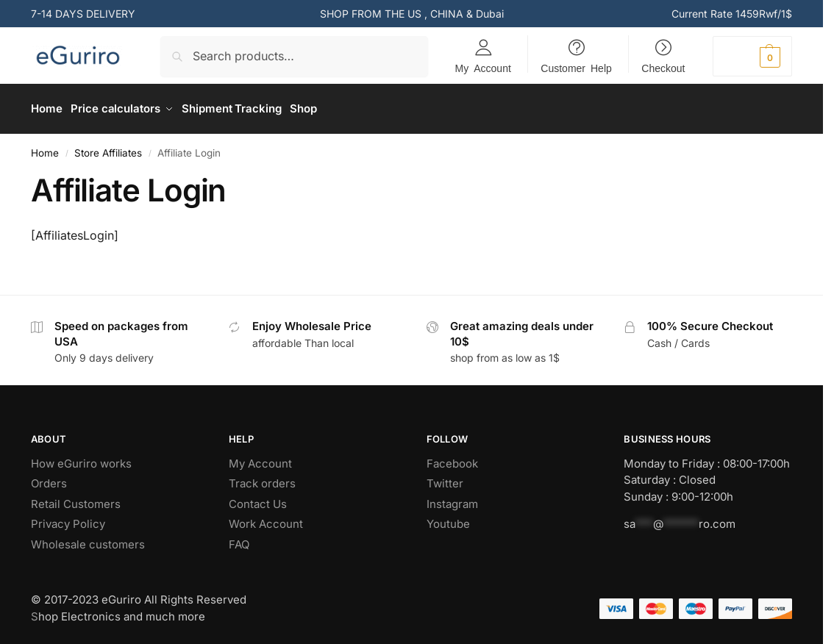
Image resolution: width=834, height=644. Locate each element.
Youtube (448, 519)
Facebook (452, 458)
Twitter (445, 479)
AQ (242, 539)
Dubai (490, 14)
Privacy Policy (68, 519)
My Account (483, 68)
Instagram (452, 499)
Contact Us (258, 499)
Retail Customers (76, 499)
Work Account (267, 519)
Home (45, 148)
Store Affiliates (108, 148)
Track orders (262, 479)
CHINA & (453, 14)
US (414, 14)
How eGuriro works (81, 458)
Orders (49, 479)
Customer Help (576, 68)
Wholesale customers (88, 539)
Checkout (663, 68)
